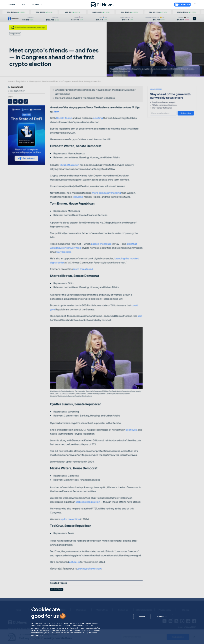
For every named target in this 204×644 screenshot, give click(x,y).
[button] (142, 617)
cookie (34, 635)
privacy (90, 633)
